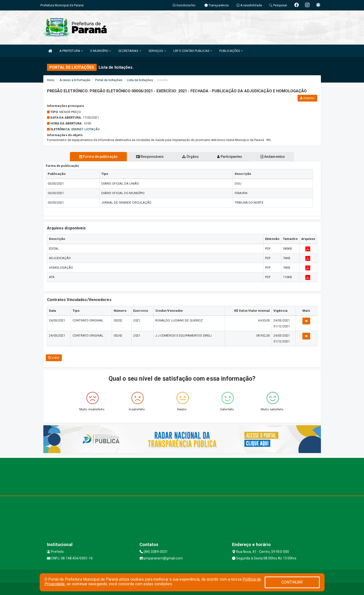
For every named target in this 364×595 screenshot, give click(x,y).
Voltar (54, 358)
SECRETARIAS (130, 51)
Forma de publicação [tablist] (94, 157)
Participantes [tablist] (232, 157)
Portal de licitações (109, 80)
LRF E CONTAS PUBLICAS (193, 51)
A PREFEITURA (71, 51)
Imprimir (307, 98)
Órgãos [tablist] (190, 157)
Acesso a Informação (75, 80)
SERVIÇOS (157, 51)
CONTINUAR (292, 582)
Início (51, 80)
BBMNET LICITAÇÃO (86, 129)
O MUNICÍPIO (101, 51)
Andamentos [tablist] (277, 157)
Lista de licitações (140, 80)
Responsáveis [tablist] (148, 157)
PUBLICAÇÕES (231, 51)
